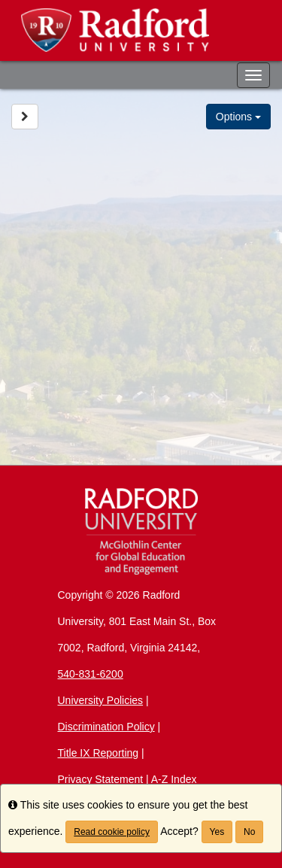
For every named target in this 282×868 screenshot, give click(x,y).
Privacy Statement (101, 779)
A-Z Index (174, 779)
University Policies (101, 700)
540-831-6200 (91, 674)
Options (238, 117)
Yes (217, 832)
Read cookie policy (112, 832)
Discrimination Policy (106, 727)
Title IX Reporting (99, 753)
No (249, 832)
